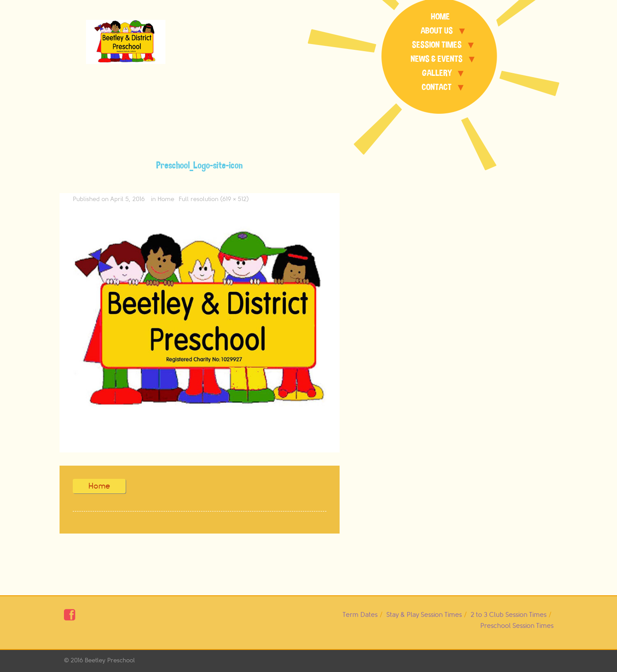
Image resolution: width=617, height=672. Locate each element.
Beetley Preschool (110, 660)
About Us (437, 31)
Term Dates (360, 615)
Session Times (437, 45)
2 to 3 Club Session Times (509, 615)
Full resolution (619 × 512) (214, 199)
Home (440, 17)
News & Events (437, 59)
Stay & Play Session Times (424, 615)
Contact (437, 87)
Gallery (437, 73)
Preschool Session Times (517, 626)
